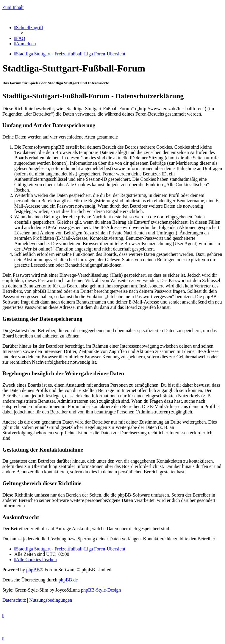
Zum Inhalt (13, 7)
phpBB (33, 570)
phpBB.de (68, 580)
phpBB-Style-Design (101, 590)
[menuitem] (20, 38)
